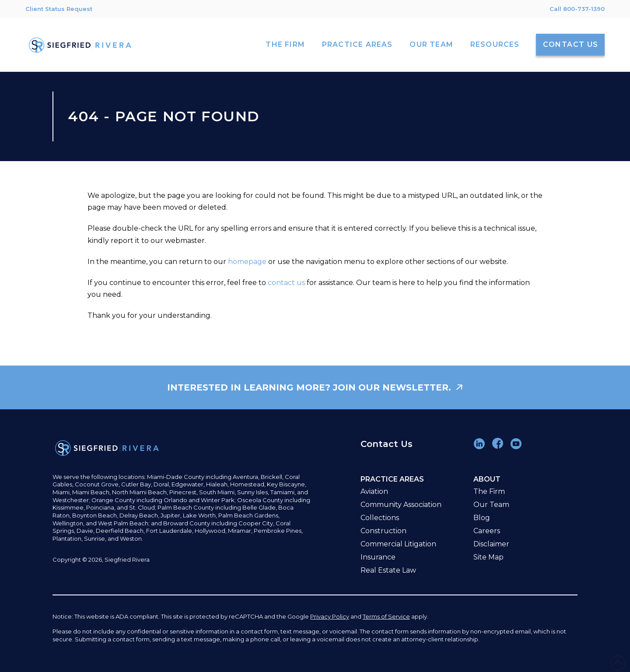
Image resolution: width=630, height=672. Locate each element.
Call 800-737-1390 (577, 9)
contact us (286, 283)
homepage (247, 262)
